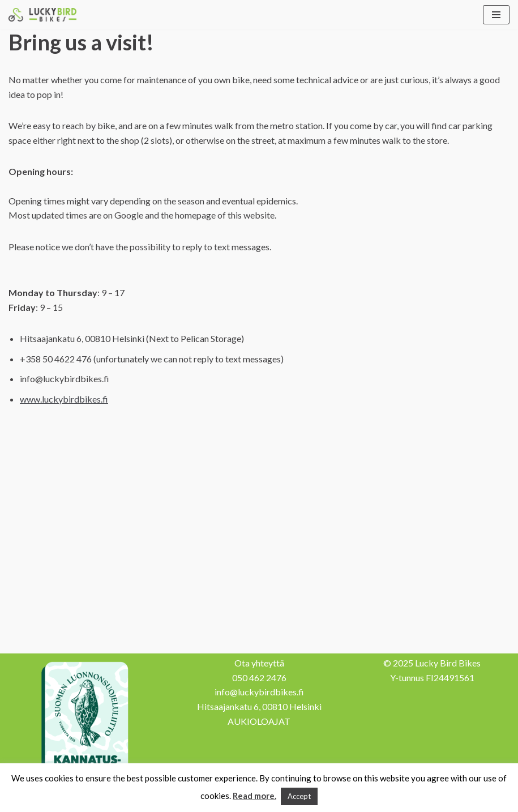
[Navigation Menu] (496, 15)
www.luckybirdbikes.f (64, 399)
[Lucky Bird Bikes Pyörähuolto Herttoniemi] (42, 15)
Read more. (254, 796)
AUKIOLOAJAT (259, 721)
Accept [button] (299, 796)
